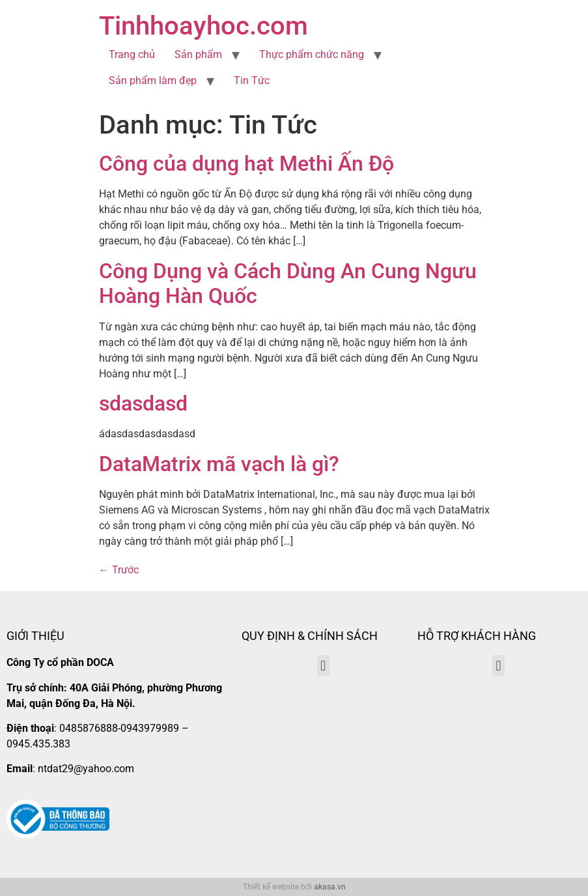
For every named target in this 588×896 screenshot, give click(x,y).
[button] (323, 666)
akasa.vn (330, 887)
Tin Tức (252, 80)
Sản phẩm (198, 54)
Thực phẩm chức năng (312, 54)
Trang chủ (132, 54)
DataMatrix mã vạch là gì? (219, 464)
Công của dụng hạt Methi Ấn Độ (246, 164)
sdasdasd (143, 403)
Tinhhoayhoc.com (203, 26)
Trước (119, 570)
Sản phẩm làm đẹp (153, 80)
